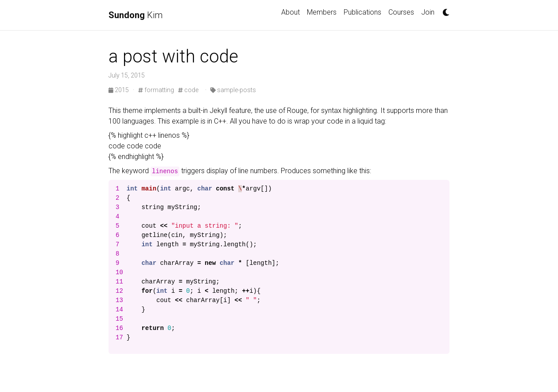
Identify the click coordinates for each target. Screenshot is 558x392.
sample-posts (233, 90)
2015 (119, 90)
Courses (401, 12)
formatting (156, 90)
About (291, 12)
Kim (136, 15)
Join (428, 12)
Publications (362, 12)
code (188, 90)
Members (322, 12)
